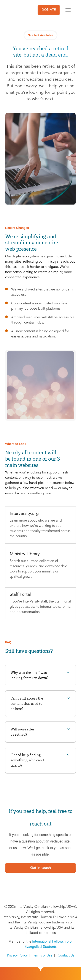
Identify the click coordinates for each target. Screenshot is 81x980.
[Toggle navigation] (68, 10)
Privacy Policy (17, 956)
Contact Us (66, 956)
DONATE (49, 10)
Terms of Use (43, 956)
